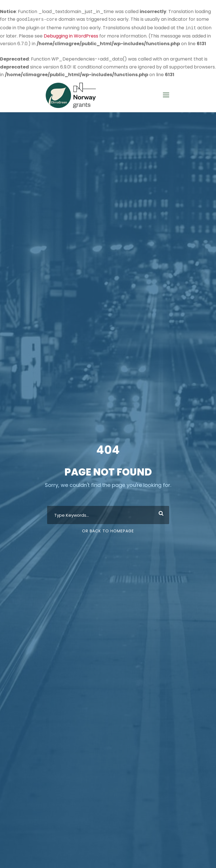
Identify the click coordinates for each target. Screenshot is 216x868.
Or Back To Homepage (108, 530)
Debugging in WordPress (71, 35)
